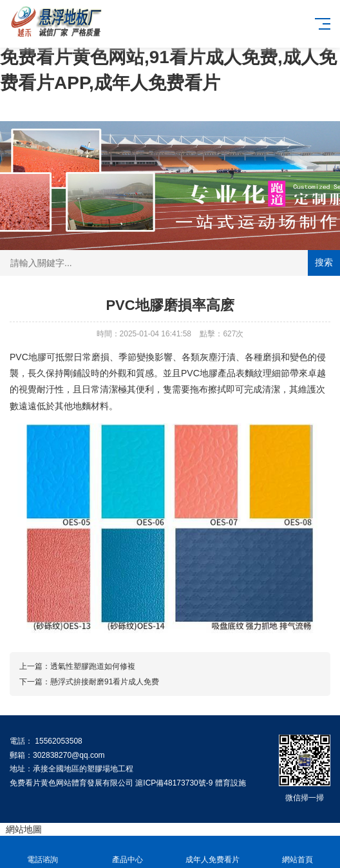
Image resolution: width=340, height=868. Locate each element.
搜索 (324, 262)
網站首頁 (297, 852)
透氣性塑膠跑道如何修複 (93, 666)
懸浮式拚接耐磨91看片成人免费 (105, 682)
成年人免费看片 (212, 852)
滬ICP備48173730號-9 (174, 783)
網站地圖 (24, 829)
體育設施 (231, 783)
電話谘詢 (42, 852)
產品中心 (127, 852)
